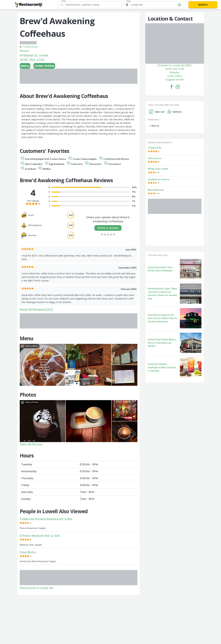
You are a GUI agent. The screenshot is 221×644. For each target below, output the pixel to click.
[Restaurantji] (29, 5)
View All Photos (31, 444)
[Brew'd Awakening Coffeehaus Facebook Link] (172, 87)
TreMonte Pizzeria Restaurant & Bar (46, 519)
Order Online (44, 66)
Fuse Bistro (28, 552)
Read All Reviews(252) (36, 310)
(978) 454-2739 (32, 60)
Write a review (108, 228)
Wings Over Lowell (158, 169)
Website (175, 72)
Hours (24, 51)
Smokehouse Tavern (159, 179)
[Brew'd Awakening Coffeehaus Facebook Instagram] (178, 87)
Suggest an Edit (175, 80)
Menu (25, 66)
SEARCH (203, 5)
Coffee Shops (30, 47)
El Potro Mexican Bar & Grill (40, 536)
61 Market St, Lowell (34, 55)
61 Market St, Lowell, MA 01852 (175, 65)
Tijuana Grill (154, 148)
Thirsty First (155, 158)
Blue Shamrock (156, 190)
